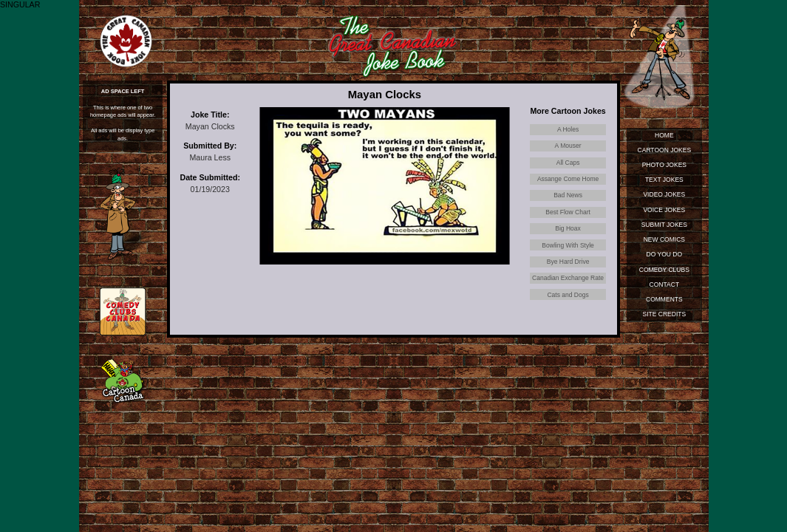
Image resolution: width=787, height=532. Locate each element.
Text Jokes (664, 180)
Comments (664, 299)
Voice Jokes (664, 210)
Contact (665, 284)
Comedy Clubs (664, 270)
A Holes (568, 129)
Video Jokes (664, 194)
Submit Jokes (664, 225)
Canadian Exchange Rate (568, 278)
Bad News (568, 195)
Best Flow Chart (568, 212)
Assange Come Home (568, 179)
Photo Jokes (664, 165)
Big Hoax (568, 228)
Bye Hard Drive (568, 262)
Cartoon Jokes (665, 150)
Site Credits (665, 314)
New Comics (664, 239)
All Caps (568, 163)
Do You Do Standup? (665, 256)
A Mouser (568, 146)
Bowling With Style (568, 245)
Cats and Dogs (568, 295)
